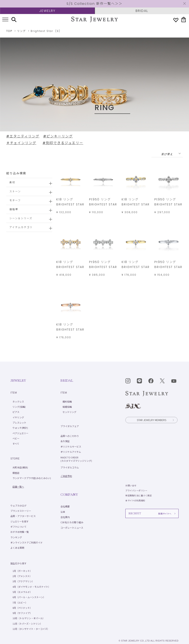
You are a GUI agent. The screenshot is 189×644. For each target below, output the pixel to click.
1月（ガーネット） (22, 571)
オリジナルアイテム (71, 452)
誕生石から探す (18, 563)
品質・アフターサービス (23, 516)
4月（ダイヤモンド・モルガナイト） (31, 587)
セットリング (69, 412)
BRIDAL (142, 11)
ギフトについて (18, 527)
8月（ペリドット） (22, 608)
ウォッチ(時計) (20, 428)
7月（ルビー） (20, 602)
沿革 (63, 512)
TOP (9, 31)
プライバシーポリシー (136, 490)
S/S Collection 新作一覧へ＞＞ (94, 4)
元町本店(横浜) (20, 467)
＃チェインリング (21, 143)
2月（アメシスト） (22, 576)
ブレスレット (19, 423)
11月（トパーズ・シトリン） (27, 624)
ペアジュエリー (20, 433)
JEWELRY (47, 11)
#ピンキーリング (58, 136)
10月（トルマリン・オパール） (29, 618)
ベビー (16, 438)
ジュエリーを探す (20, 521)
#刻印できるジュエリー (63, 143)
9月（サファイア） (22, 613)
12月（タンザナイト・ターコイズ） (31, 629)
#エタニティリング (23, 136)
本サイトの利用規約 (135, 500)
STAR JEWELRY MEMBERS (156, 420)
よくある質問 (17, 548)
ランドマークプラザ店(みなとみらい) (32, 478)
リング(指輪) (19, 407)
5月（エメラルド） (22, 592)
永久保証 (65, 441)
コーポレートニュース (72, 528)
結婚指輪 (67, 407)
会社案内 (65, 517)
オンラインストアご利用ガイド (26, 542)
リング (21, 31)
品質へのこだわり (70, 436)
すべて (16, 444)
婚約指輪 (67, 401)
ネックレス (18, 401)
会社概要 (65, 506)
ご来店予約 (66, 476)
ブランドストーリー (21, 511)
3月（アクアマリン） (23, 581)
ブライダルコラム (70, 467)
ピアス (16, 412)
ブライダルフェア (70, 426)
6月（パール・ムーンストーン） (29, 597)
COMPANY (69, 495)
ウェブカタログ (18, 506)
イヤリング (18, 417)
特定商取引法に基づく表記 (139, 495)
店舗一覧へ (18, 487)
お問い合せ (131, 485)
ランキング (16, 537)
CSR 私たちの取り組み (72, 522)
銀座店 (16, 473)
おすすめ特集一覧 (20, 532)
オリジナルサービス (71, 447)
